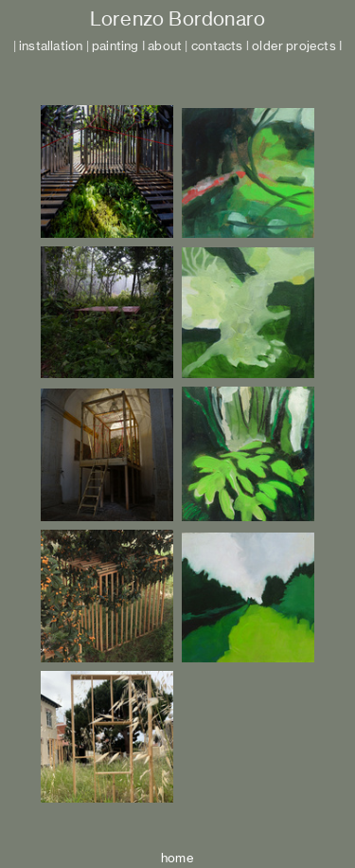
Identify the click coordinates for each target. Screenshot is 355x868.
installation (51, 46)
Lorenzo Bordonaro (177, 19)
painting (115, 46)
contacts (217, 46)
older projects (294, 46)
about (165, 46)
